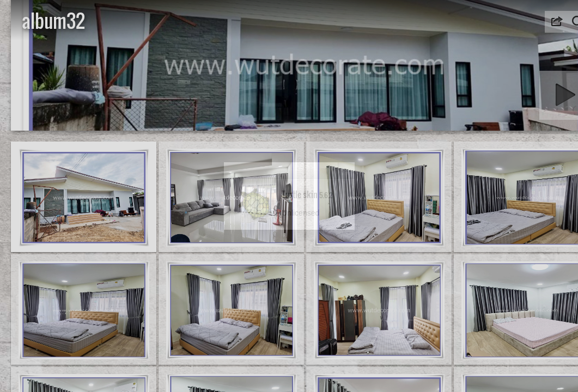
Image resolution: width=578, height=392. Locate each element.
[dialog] (289, 196)
